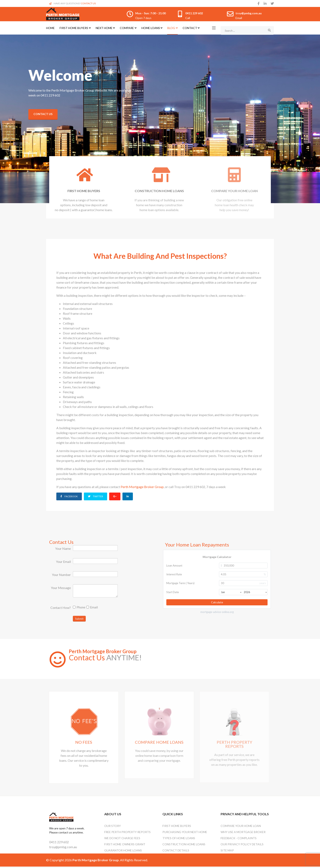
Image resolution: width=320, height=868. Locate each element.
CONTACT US (88, 3)
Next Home (104, 28)
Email (92, 607)
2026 (255, 592)
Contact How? (61, 607)
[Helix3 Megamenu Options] (214, 28)
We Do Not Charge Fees (122, 839)
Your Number (61, 574)
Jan (231, 592)
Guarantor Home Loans (123, 852)
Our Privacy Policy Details (242, 846)
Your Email (63, 561)
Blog (171, 28)
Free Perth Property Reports (127, 833)
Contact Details (176, 852)
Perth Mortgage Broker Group (142, 487)
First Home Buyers (74, 28)
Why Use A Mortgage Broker (243, 833)
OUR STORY (113, 827)
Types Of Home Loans (179, 839)
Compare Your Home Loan (241, 827)
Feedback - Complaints (239, 839)
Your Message (61, 587)
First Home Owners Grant (125, 846)
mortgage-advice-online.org (217, 612)
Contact (190, 28)
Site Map (227, 852)
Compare (127, 28)
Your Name (63, 548)
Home (50, 28)
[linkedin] (265, 3)
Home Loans (151, 28)
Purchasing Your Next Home (185, 833)
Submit (79, 618)
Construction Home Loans (184, 846)
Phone (79, 607)
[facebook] (259, 3)
